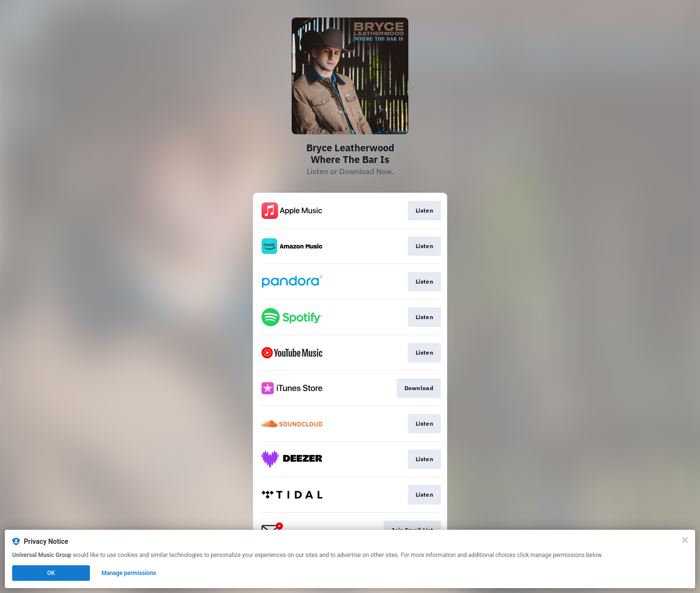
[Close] (685, 540)
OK (51, 573)
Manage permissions (129, 573)
